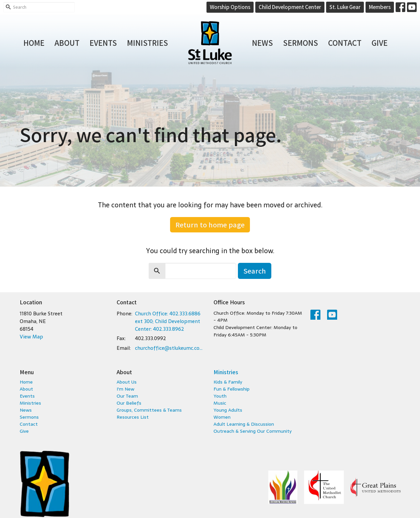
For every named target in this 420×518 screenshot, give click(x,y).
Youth (220, 396)
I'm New (125, 389)
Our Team (127, 396)
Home (34, 42)
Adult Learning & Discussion (244, 424)
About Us (127, 382)
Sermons (301, 42)
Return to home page (210, 225)
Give (380, 42)
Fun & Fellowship (232, 389)
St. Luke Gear (345, 7)
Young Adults (228, 410)
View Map (31, 337)
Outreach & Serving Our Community (253, 431)
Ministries (148, 42)
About (67, 42)
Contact (345, 42)
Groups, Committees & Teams (149, 410)
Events (103, 42)
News (262, 42)
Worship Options (230, 7)
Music (220, 403)
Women (222, 417)
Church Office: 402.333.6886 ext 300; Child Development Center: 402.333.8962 (168, 321)
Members (380, 7)
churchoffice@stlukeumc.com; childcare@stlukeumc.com (171, 348)
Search (255, 271)
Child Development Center (290, 7)
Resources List (133, 417)
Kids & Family (228, 382)
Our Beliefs (129, 403)
